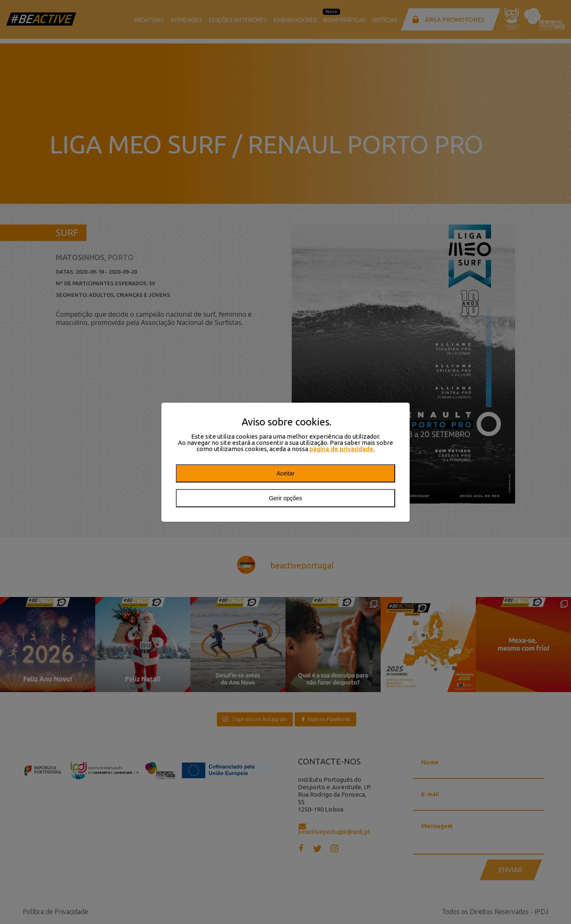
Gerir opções (285, 498)
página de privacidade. (342, 449)
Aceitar (285, 473)
